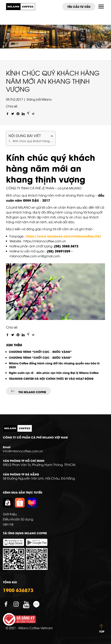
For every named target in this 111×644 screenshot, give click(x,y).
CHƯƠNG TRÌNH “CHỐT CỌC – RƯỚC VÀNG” (40, 352)
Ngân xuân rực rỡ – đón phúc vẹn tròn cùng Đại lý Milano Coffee (54, 373)
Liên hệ (8, 524)
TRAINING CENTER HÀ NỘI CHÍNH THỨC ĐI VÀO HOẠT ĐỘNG (52, 378)
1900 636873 (18, 590)
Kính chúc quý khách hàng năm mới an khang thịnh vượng (33, 141)
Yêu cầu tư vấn (79, 7)
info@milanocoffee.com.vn (23, 451)
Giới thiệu (10, 514)
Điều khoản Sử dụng (18, 519)
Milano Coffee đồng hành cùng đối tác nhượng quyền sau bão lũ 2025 (54, 365)
